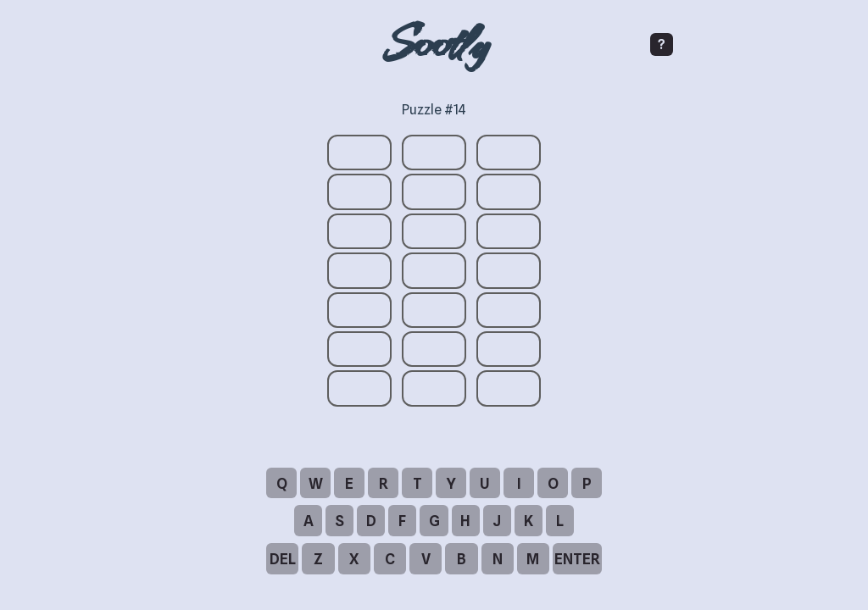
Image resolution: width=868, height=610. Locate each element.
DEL (283, 559)
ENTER (577, 559)
